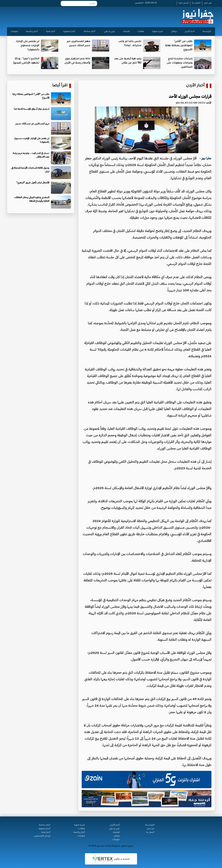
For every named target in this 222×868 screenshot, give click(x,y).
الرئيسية (207, 32)
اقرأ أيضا (60, 86)
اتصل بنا (196, 3)
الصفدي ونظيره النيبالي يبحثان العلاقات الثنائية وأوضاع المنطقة (32, 199)
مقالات (141, 32)
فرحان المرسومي (42, 836)
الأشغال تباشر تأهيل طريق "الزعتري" (33, 183)
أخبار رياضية (32, 32)
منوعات (14, 32)
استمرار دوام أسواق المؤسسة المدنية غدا (32, 109)
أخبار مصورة (69, 32)
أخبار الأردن (190, 32)
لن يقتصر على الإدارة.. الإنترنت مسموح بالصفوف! (27, 46)
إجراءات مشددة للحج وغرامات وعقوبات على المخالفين (180, 63)
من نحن (208, 3)
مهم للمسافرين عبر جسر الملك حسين (32, 124)
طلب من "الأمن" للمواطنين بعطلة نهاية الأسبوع (179, 46)
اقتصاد (126, 32)
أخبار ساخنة (90, 32)
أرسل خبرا (183, 3)
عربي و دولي (109, 32)
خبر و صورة (158, 32)
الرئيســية (150, 825)
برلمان (174, 32)
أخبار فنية (51, 32)
